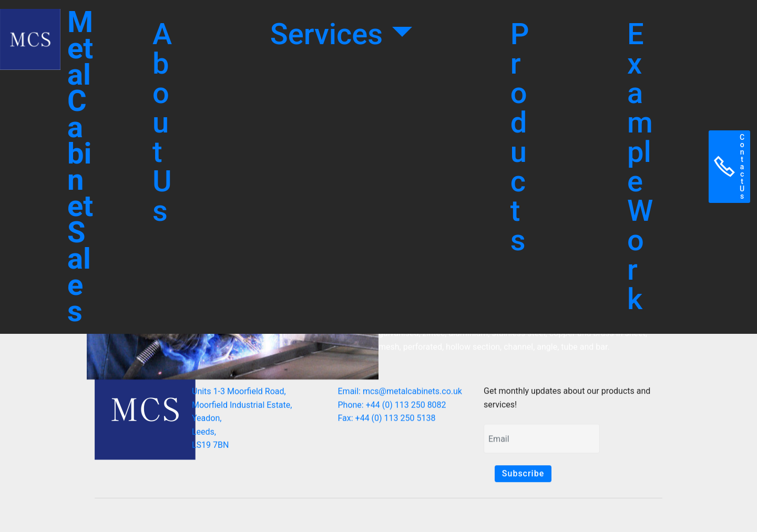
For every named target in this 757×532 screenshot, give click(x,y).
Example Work (640, 167)
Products (520, 137)
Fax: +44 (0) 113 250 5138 (387, 420)
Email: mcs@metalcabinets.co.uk (400, 393)
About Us (162, 122)
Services (330, 34)
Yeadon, (207, 421)
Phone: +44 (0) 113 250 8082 (392, 406)
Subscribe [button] (523, 474)
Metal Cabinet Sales (80, 167)
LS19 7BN (210, 448)
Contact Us (729, 167)
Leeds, (204, 434)
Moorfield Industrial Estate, (242, 407)
